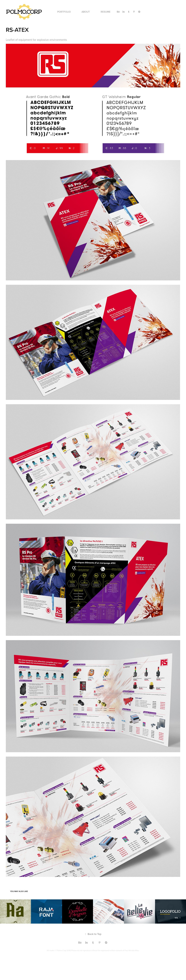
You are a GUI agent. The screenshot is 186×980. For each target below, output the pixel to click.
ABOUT (86, 12)
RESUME (106, 12)
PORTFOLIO (64, 12)
